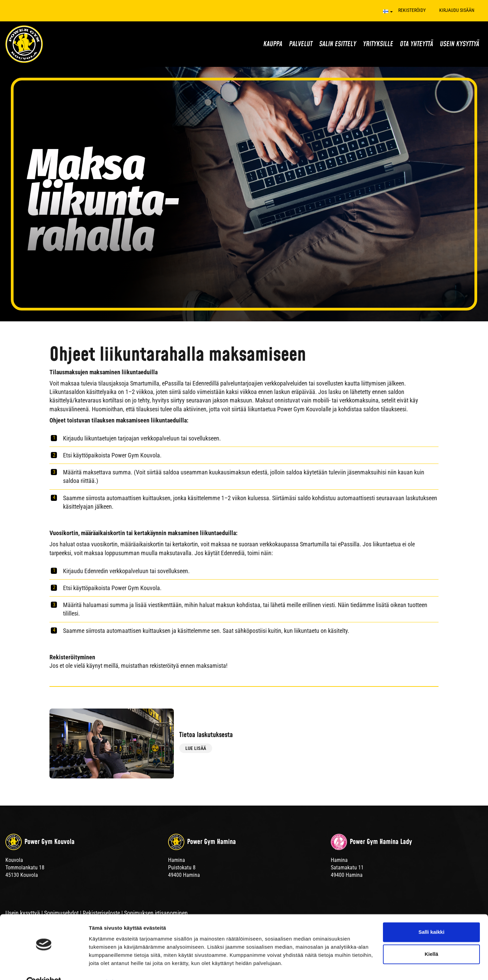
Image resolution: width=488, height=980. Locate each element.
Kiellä (431, 939)
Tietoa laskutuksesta (222, 735)
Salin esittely (338, 44)
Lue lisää (196, 751)
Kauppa (273, 44)
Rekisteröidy (412, 10)
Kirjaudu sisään (457, 10)
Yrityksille (378, 44)
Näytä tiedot (104, 967)
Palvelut (301, 44)
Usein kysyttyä (460, 44)
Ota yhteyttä (416, 44)
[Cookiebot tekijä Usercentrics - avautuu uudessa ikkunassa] (44, 967)
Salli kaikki (432, 917)
